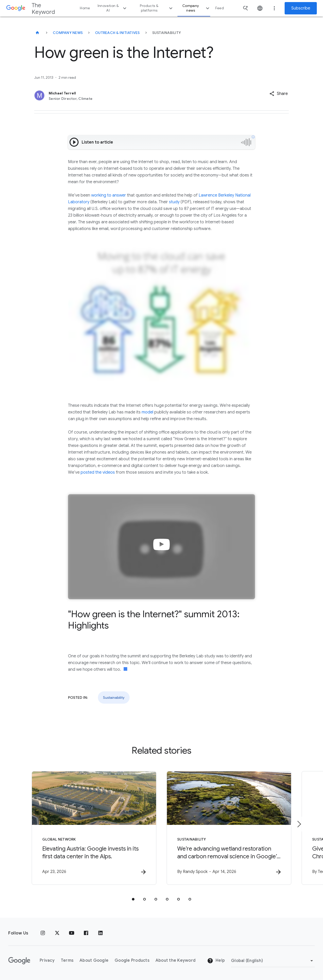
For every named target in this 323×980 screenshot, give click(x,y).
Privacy (47, 960)
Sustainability (114, 698)
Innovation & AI (113, 8)
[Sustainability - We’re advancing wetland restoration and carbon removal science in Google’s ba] (229, 828)
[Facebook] (86, 933)
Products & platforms (157, 8)
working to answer (109, 195)
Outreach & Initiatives (117, 33)
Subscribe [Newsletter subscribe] (301, 8)
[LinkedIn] (100, 933)
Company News (68, 33)
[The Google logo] (19, 961)
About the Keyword (176, 960)
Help (216, 961)
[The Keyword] (37, 33)
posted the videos (98, 472)
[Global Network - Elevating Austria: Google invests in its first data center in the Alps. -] (94, 828)
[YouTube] (72, 933)
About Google (94, 960)
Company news (197, 8)
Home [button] (85, 8)
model (147, 412)
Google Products (132, 960)
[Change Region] (273, 961)
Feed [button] (220, 8)
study (174, 202)
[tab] (133, 899)
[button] (279, 94)
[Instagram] (43, 933)
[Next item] (299, 824)
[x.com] (57, 933)
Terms (67, 960)
